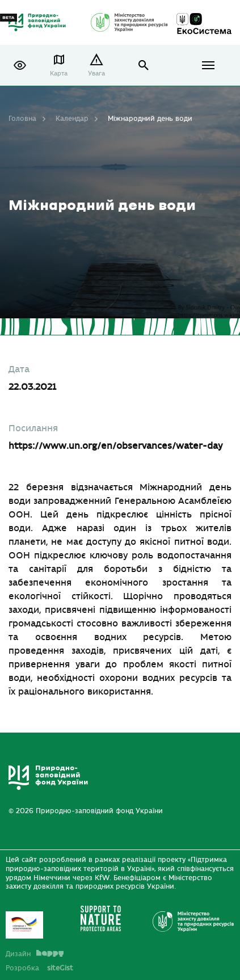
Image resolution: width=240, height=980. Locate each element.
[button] (20, 65)
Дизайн (35, 954)
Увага (96, 73)
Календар (72, 119)
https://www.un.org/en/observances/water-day (115, 446)
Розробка (39, 968)
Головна (22, 119)
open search (144, 66)
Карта (59, 73)
